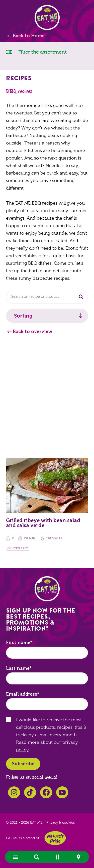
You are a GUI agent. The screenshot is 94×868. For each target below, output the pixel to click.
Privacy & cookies (61, 823)
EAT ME (47, 18)
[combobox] (47, 297)
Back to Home (29, 36)
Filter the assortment (36, 52)
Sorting (23, 316)
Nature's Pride (55, 838)
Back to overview (33, 332)
